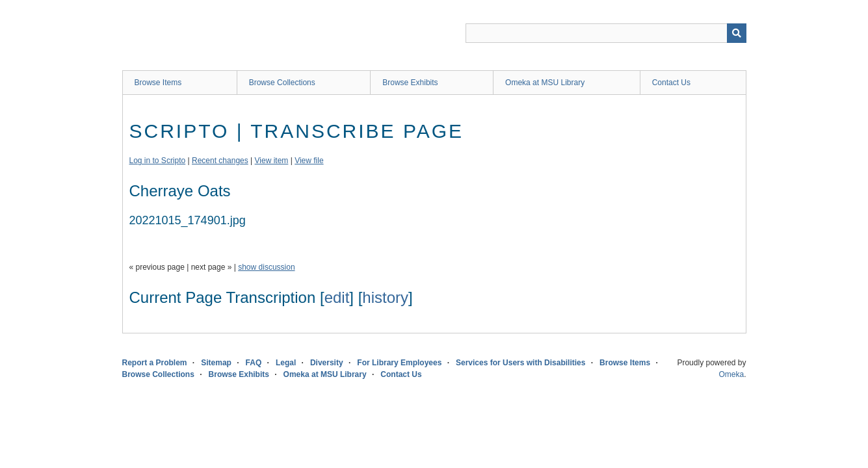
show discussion (266, 267)
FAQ (254, 363)
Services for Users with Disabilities (520, 363)
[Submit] (737, 33)
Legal (286, 363)
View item (272, 161)
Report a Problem (155, 363)
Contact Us (671, 83)
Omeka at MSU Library (545, 83)
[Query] (606, 33)
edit (337, 297)
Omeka (731, 374)
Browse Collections (282, 83)
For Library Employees (399, 363)
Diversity (327, 363)
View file (309, 161)
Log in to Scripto (158, 161)
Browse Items (158, 83)
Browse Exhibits (410, 83)
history (385, 297)
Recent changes (220, 161)
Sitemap (216, 363)
